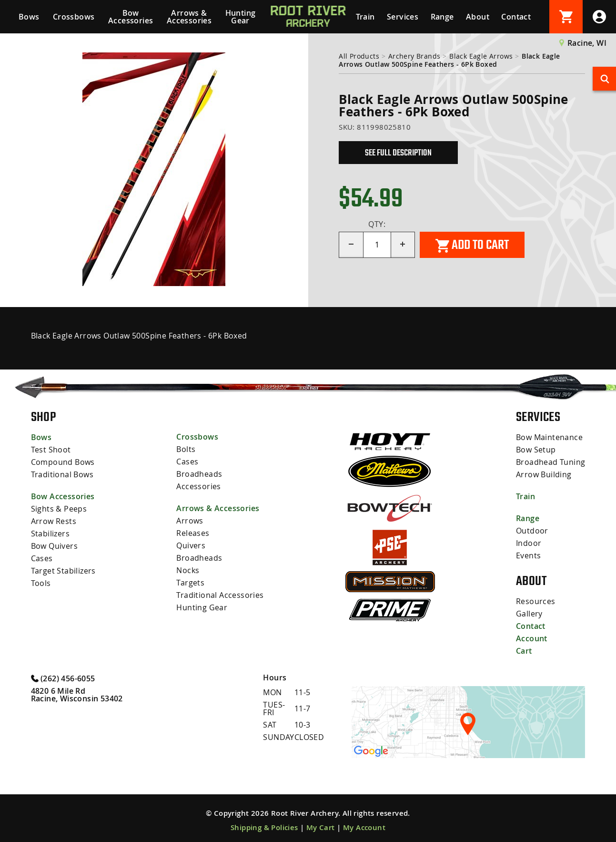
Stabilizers (50, 534)
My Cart (321, 827)
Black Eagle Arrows (481, 56)
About (478, 17)
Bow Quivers (54, 546)
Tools (41, 583)
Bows (29, 17)
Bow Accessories (131, 17)
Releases (193, 533)
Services (403, 17)
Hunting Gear (241, 17)
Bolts (186, 449)
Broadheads (199, 474)
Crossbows (74, 17)
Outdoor (532, 531)
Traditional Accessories (220, 595)
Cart (524, 651)
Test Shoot (51, 450)
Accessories (198, 486)
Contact (516, 17)
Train (365, 17)
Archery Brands (414, 56)
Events (528, 555)
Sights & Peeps (59, 509)
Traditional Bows (62, 474)
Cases (42, 558)
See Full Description (398, 153)
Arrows (190, 521)
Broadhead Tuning (550, 462)
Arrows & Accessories (189, 17)
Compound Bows (63, 462)
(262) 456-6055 (63, 678)
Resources (536, 601)
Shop (44, 417)
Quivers (191, 545)
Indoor (529, 543)
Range (442, 17)
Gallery (529, 614)
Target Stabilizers (63, 571)
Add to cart (472, 245)
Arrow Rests (54, 521)
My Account (364, 827)
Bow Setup (536, 450)
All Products (359, 56)
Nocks (188, 570)
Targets (190, 583)
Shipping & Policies (264, 827)
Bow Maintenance (549, 437)
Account (532, 638)
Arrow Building (544, 474)
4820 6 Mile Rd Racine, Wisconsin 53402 (77, 695)
